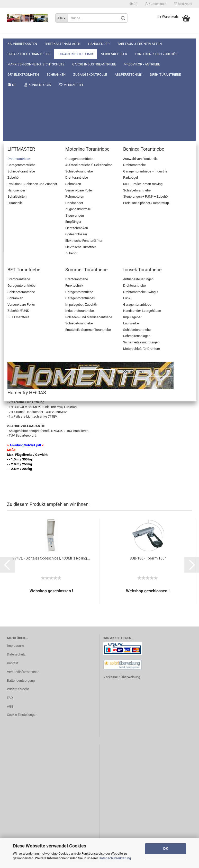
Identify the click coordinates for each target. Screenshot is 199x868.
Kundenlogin (156, 4)
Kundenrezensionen (67, 266)
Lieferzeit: (15, 189)
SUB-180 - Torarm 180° (148, 558)
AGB (10, 706)
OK (166, 848)
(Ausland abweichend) (103, 190)
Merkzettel (183, 4)
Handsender (99, 33)
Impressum (15, 646)
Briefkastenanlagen (63, 33)
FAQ (10, 698)
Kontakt (13, 663)
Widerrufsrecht (18, 689)
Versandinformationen (23, 672)
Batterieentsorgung (21, 681)
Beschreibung (25, 266)
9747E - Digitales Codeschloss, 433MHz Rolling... (51, 558)
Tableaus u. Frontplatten (139, 33)
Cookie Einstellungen (22, 715)
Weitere (176, 33)
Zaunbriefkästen (22, 33)
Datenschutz (16, 654)
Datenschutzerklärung (115, 858)
